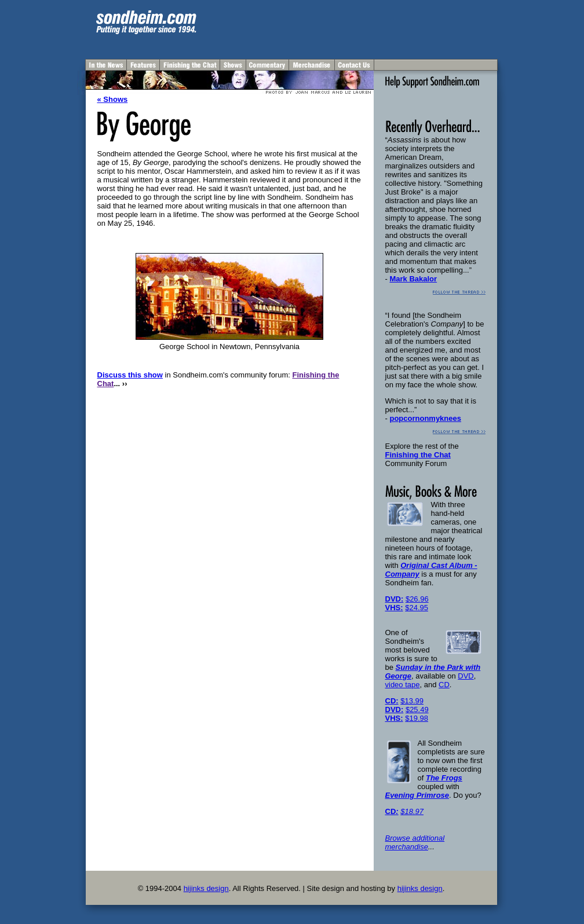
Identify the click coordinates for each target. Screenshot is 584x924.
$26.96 (417, 599)
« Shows (113, 99)
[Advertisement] (362, 28)
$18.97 (412, 811)
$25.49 (417, 709)
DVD (466, 676)
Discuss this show (130, 375)
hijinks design (206, 888)
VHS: (394, 608)
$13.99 (412, 701)
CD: (392, 701)
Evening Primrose (417, 795)
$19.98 (417, 718)
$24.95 (417, 608)
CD (444, 685)
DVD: (395, 599)
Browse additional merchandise (415, 842)
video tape (403, 685)
